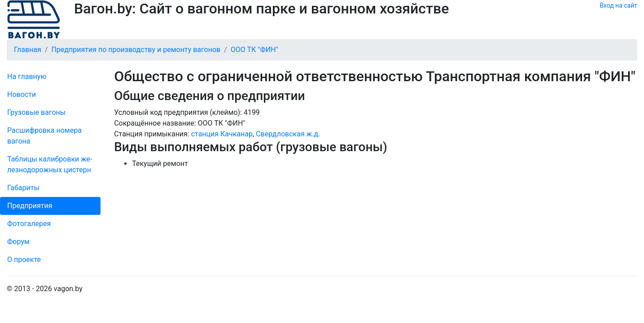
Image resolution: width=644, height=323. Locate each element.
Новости (22, 94)
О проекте (24, 260)
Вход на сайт (618, 5)
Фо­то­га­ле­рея (29, 224)
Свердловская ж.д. (288, 134)
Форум (18, 242)
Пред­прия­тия (30, 206)
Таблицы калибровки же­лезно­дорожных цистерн (50, 164)
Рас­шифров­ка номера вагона (44, 136)
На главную (27, 76)
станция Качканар (222, 134)
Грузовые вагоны (36, 112)
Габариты (23, 188)
